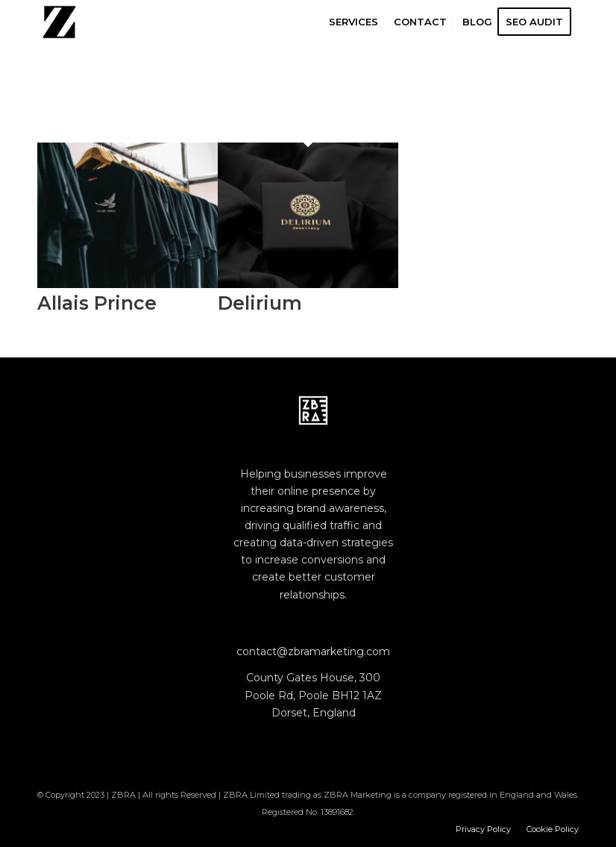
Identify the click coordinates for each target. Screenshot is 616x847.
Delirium (260, 303)
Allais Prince (97, 303)
